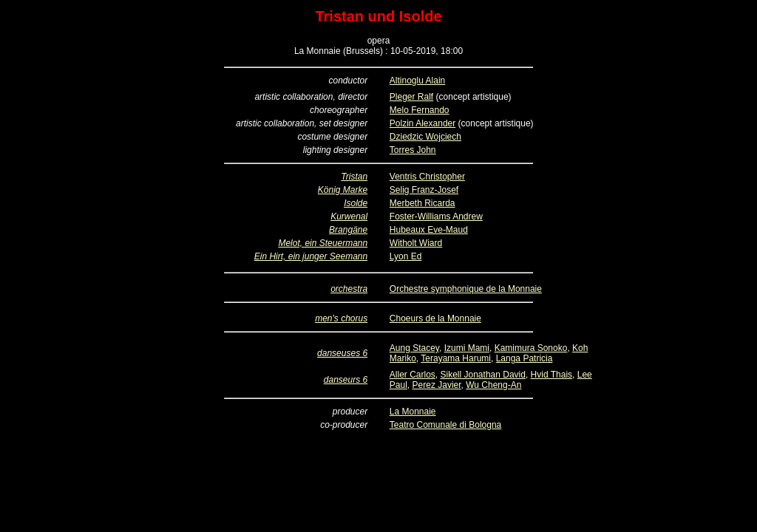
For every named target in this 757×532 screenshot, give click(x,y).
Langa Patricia (525, 358)
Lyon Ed (406, 256)
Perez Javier (437, 385)
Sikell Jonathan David (483, 375)
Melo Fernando (420, 110)
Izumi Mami (467, 348)
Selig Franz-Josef (424, 190)
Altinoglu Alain (417, 81)
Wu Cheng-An (493, 385)
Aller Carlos (413, 375)
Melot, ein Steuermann (323, 243)
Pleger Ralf (411, 97)
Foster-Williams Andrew (436, 216)
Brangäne (348, 230)
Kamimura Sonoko (531, 348)
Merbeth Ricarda (422, 203)
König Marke (343, 190)
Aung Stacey (414, 348)
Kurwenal (349, 216)
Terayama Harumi (456, 358)
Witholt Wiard (416, 243)
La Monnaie (413, 412)
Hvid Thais (551, 375)
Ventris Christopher (427, 177)
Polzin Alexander (422, 123)
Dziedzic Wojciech (425, 137)
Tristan (354, 177)
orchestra (349, 289)
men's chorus (341, 318)
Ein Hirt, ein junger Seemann (311, 256)
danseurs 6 (346, 380)
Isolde (356, 203)
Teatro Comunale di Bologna (445, 425)
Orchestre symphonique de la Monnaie (466, 289)
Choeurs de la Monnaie (435, 318)
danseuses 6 (342, 353)
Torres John (413, 150)
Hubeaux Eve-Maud (429, 230)
